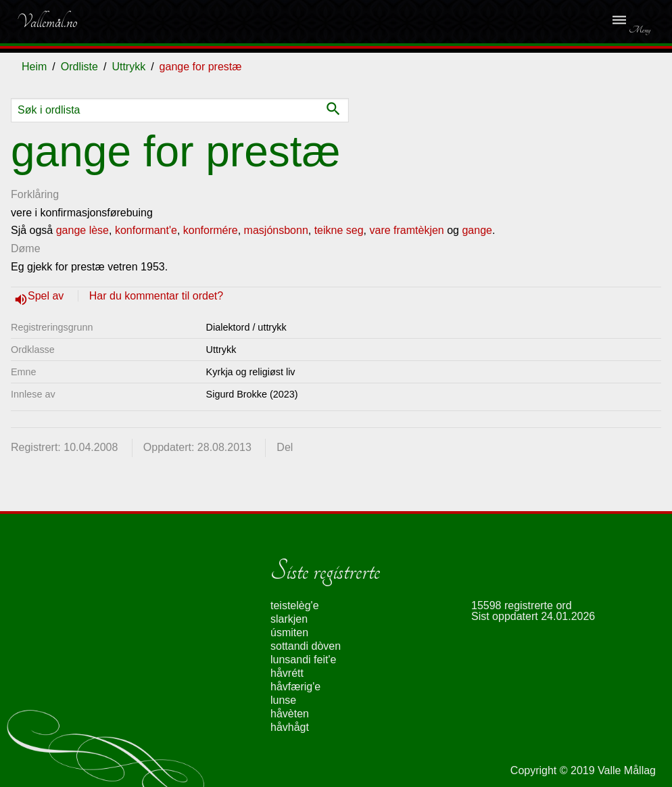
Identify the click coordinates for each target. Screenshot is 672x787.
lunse (283, 700)
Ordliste (79, 67)
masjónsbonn (276, 230)
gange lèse (82, 230)
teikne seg (339, 230)
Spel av (47, 296)
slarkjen (289, 619)
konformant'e (146, 230)
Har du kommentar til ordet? (156, 296)
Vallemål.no (47, 22)
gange (477, 230)
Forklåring (35, 194)
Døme (26, 248)
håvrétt (287, 673)
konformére (211, 230)
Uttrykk (128, 67)
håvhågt (290, 727)
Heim (34, 67)
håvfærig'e (295, 687)
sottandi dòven (306, 646)
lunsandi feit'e (303, 660)
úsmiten (289, 633)
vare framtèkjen (407, 230)
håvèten (290, 714)
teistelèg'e (295, 605)
